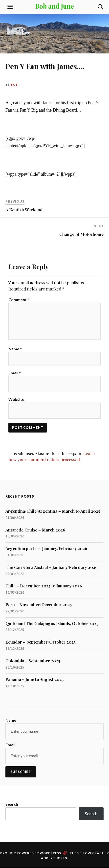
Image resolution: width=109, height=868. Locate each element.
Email (15, 373)
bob (14, 84)
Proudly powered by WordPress (31, 853)
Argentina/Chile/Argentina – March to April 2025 (53, 511)
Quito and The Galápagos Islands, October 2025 (52, 623)
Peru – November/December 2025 (39, 604)
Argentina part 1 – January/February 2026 (46, 548)
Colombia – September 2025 (33, 661)
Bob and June (54, 6)
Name (15, 349)
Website (16, 399)
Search (12, 804)
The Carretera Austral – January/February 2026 (52, 567)
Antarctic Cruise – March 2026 (35, 530)
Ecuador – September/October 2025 (41, 642)
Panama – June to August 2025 (34, 679)
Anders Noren (54, 858)
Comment (19, 300)
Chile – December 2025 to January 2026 (44, 586)
